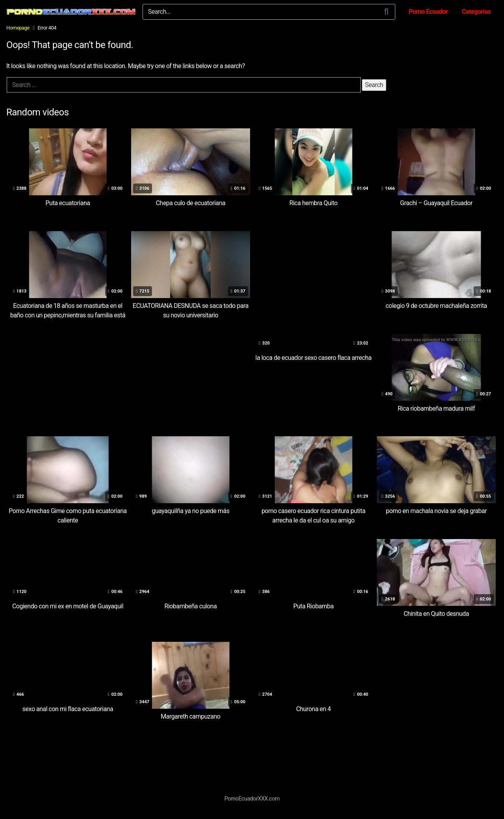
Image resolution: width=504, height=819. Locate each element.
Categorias (476, 12)
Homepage (18, 28)
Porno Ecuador (428, 12)
